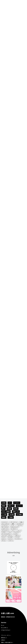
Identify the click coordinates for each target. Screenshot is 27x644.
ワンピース (11, 541)
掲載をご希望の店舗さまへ (7, 642)
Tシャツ (4, 537)
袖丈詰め (16, 509)
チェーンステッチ (5, 524)
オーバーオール (5, 527)
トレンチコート (18, 539)
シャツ (10, 532)
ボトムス (4, 541)
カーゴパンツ (14, 529)
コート (13, 531)
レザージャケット (14, 522)
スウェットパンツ (15, 527)
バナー (10, 503)
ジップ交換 (4, 514)
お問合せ (3, 640)
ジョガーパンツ (5, 529)
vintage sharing (5, 630)
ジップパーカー (5, 525)
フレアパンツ (17, 532)
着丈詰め (9, 509)
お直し (21, 522)
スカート (4, 539)
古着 (13, 524)
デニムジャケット (5, 531)
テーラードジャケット (6, 534)
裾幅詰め (4, 517)
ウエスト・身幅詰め (6, 512)
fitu (2, 625)
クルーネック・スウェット (7, 536)
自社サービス (11, 506)
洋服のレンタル (16, 512)
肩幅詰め (4, 506)
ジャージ (19, 531)
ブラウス (4, 532)
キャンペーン (19, 506)
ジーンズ (17, 537)
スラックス (20, 525)
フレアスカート (20, 524)
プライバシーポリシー (6, 635)
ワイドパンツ (5, 522)
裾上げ (3, 509)
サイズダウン (17, 503)
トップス (15, 534)
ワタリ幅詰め (19, 514)
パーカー (13, 525)
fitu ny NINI (4, 628)
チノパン (10, 539)
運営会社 (3, 638)
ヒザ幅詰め (11, 517)
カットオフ (10, 537)
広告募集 (4, 503)
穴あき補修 (12, 514)
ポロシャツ (18, 536)
